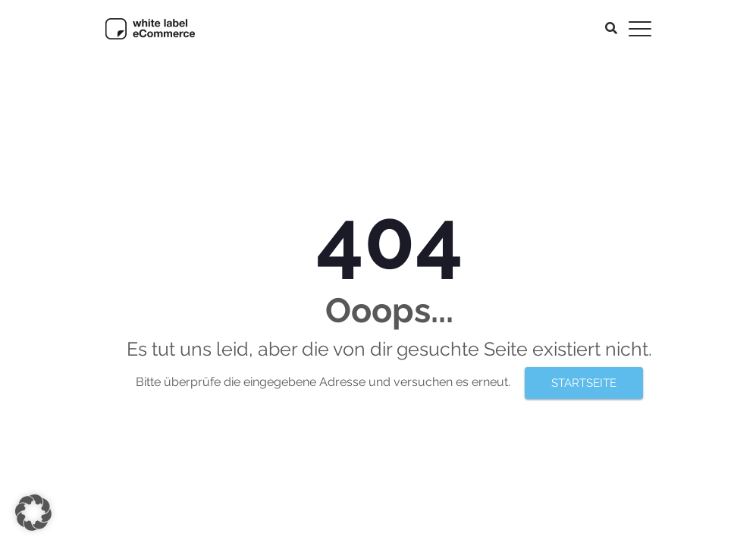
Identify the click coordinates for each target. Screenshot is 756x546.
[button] (33, 513)
